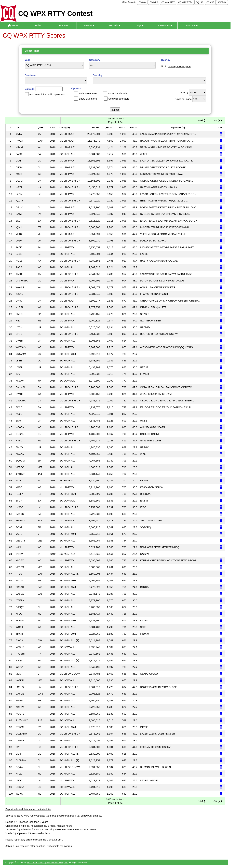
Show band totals (118, 93)
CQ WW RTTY (168, 2)
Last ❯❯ (217, 120)
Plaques (64, 25)
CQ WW (142, 2)
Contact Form (54, 840)
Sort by (184, 92)
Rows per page (183, 99)
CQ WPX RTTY (185, 2)
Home (13, 25)
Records (114, 25)
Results (89, 25)
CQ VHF (210, 2)
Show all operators (119, 99)
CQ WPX (154, 2)
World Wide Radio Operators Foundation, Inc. (48, 862)
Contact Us (190, 25)
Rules (38, 25)
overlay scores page (179, 66)
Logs (140, 25)
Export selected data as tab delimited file (28, 809)
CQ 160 (199, 2)
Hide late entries (88, 93)
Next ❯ (202, 120)
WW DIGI (222, 2)
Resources (165, 25)
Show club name (88, 99)
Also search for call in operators (47, 94)
